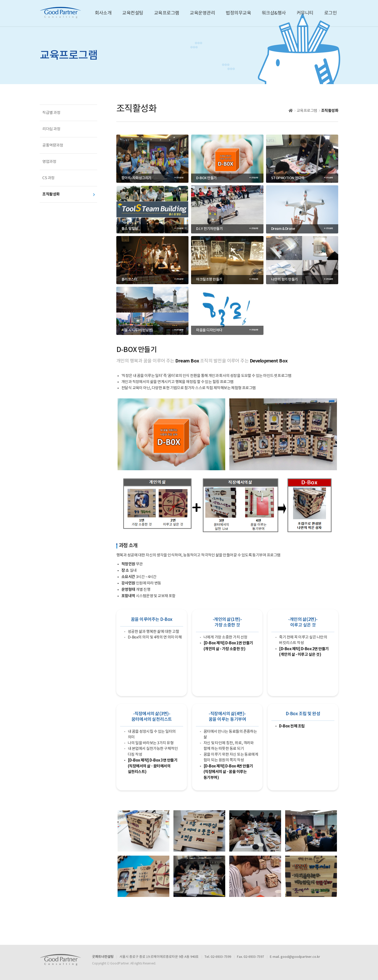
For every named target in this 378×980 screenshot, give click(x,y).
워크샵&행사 (274, 13)
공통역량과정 (53, 145)
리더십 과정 (51, 129)
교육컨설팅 (133, 13)
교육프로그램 (167, 13)
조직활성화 (51, 194)
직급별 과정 (51, 113)
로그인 (330, 13)
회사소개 (103, 13)
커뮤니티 (305, 13)
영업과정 (49, 162)
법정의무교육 (238, 13)
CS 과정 (48, 178)
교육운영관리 (202, 13)
